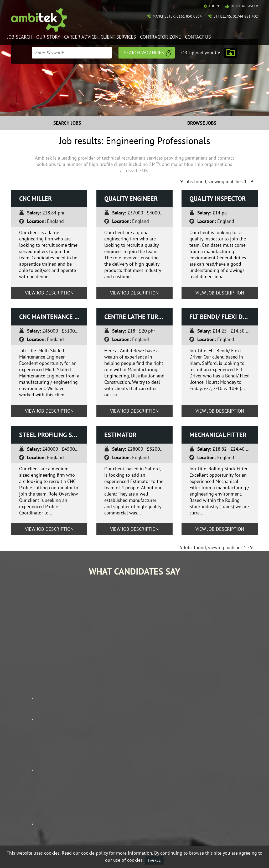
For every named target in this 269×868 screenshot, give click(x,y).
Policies (215, 788)
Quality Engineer (131, 199)
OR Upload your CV (201, 53)
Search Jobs (67, 123)
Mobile (30, 841)
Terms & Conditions (91, 836)
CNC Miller (35, 199)
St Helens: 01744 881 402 (236, 16)
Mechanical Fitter (218, 435)
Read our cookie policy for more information (107, 853)
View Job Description (49, 293)
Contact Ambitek (223, 781)
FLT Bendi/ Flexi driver (224, 317)
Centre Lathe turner (137, 317)
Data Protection (59, 836)
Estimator (120, 435)
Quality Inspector (218, 199)
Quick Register (244, 6)
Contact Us (198, 37)
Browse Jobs (202, 123)
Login (214, 6)
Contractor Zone (161, 37)
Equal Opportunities (27, 836)
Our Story (48, 37)
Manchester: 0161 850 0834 (177, 16)
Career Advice (80, 37)
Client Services (118, 37)
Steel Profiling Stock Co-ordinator (53, 435)
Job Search (20, 37)
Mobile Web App (174, 783)
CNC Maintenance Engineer (53, 317)
